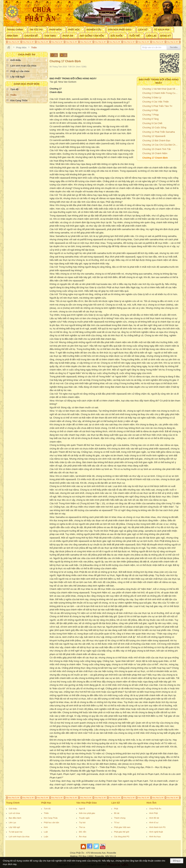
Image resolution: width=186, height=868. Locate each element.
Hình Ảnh (151, 803)
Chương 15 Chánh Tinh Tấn (157, 149)
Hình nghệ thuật (156, 832)
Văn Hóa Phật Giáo (86, 803)
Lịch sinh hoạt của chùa (19, 837)
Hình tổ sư (154, 822)
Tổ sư (117, 822)
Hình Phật (153, 813)
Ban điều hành (15, 818)
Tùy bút (82, 822)
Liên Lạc (12, 822)
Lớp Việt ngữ (14, 827)
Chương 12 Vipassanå (154, 136)
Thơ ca (82, 827)
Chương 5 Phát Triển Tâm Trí (157, 106)
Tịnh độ (47, 809)
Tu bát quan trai (16, 832)
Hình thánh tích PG (157, 827)
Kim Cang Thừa (51, 818)
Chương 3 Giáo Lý (152, 97)
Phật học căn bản (52, 822)
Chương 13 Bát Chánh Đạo (156, 141)
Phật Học (46, 803)
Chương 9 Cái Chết (152, 123)
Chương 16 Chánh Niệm (155, 153)
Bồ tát (117, 813)
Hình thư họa (155, 837)
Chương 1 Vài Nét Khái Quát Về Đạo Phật (161, 89)
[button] (16, 30)
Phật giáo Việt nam (122, 827)
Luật (46, 832)
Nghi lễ (82, 809)
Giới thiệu (13, 809)
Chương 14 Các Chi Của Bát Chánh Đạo (161, 145)
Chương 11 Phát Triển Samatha (159, 132)
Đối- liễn (83, 832)
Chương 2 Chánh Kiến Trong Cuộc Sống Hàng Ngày (161, 93)
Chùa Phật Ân (155, 809)
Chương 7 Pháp (151, 115)
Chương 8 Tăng (150, 119)
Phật (116, 809)
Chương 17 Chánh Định (155, 158)
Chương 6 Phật (150, 110)
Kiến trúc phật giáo (87, 813)
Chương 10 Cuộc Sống (154, 128)
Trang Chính (13, 803)
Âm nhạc (83, 837)
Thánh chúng (120, 818)
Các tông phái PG (122, 837)
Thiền (46, 813)
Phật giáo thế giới (122, 832)
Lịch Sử (116, 803)
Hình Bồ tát (154, 818)
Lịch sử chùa (14, 813)
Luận (46, 837)
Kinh (46, 827)
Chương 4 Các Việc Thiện (156, 102)
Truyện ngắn (84, 818)
